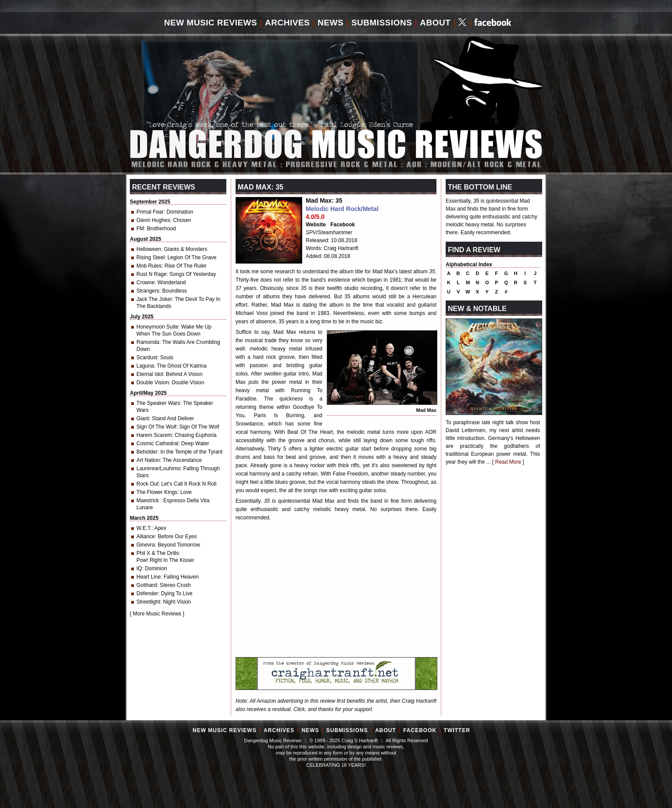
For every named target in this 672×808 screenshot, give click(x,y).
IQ (139, 568)
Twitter (457, 730)
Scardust (147, 358)
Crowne (145, 282)
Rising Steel (150, 257)
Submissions (382, 23)
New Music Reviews (211, 23)
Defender (147, 593)
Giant (143, 418)
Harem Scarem (154, 435)
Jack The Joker (154, 299)
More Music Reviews (157, 614)
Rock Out (147, 484)
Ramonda (148, 342)
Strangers (148, 291)
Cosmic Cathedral (157, 443)
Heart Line (148, 577)
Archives (287, 23)
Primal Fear (150, 212)
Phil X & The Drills (157, 553)
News (331, 23)
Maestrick (148, 501)
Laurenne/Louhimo (158, 468)
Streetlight (148, 602)
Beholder (147, 452)
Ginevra (146, 545)
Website (316, 225)
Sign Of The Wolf (156, 427)
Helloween (149, 249)
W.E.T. (144, 528)
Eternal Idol (150, 374)
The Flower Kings (157, 492)
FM (140, 229)
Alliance (146, 536)
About (435, 23)
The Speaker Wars (158, 403)
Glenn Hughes (153, 220)
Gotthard (147, 585)
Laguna (145, 366)
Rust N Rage (152, 274)
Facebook (343, 225)
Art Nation (148, 460)
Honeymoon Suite (157, 327)
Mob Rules (149, 266)
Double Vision (153, 383)
